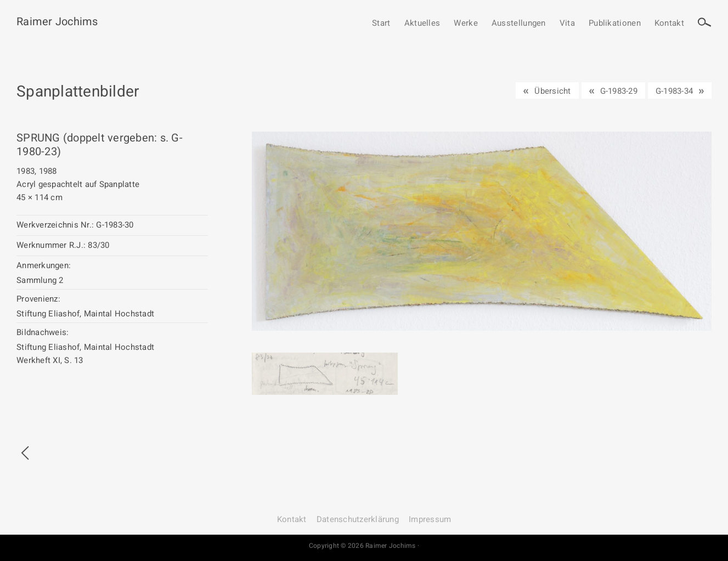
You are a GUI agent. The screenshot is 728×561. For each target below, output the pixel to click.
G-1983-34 (674, 91)
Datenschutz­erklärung (358, 519)
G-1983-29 (619, 91)
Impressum (430, 519)
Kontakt (669, 24)
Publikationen (615, 24)
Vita (567, 24)
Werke (466, 24)
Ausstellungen (519, 24)
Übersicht (552, 91)
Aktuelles (422, 24)
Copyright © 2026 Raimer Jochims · (364, 546)
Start (381, 24)
